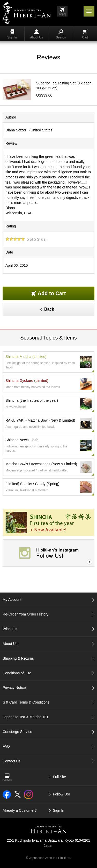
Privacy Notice (14, 688)
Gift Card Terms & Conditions (26, 702)
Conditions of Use (17, 673)
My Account (12, 599)
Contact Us (12, 761)
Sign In (12, 34)
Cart (85, 34)
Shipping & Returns (18, 658)
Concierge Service (17, 732)
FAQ (6, 746)
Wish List (10, 629)
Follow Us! (61, 794)
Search (61, 34)
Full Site (60, 777)
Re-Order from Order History (25, 614)
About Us (36, 34)
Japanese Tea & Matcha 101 (25, 717)
